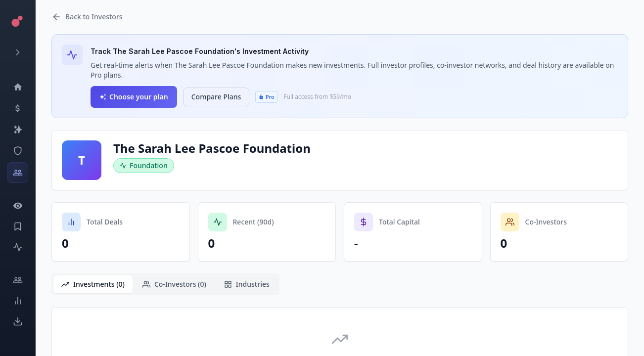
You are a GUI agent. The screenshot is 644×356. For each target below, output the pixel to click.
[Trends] (18, 301)
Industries (247, 284)
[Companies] (18, 130)
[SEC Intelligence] (18, 151)
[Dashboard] (18, 87)
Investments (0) (93, 284)
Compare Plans (216, 97)
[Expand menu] (18, 52)
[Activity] (18, 247)
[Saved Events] (18, 226)
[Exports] (18, 321)
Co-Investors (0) (174, 284)
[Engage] (18, 280)
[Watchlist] (18, 206)
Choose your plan (134, 97)
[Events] (18, 108)
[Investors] (18, 173)
